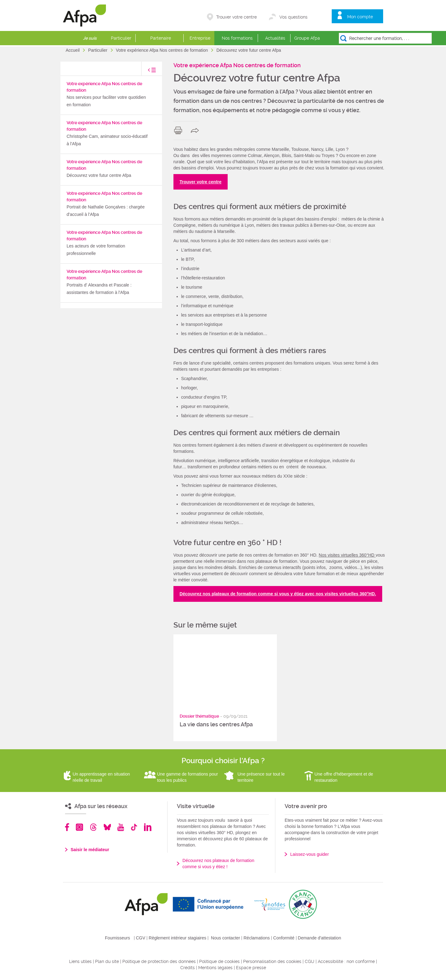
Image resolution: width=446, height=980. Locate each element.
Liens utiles (80, 961)
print (179, 130)
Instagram (79, 827)
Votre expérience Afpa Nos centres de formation (162, 50)
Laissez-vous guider (310, 854)
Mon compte (360, 17)
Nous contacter (225, 938)
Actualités (275, 38)
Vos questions (293, 17)
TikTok (134, 827)
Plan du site (107, 961)
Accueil (73, 50)
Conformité (284, 938)
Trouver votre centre (236, 17)
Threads (93, 827)
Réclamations (257, 938)
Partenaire (161, 38)
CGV (141, 938)
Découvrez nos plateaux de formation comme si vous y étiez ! (218, 864)
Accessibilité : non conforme (346, 961)
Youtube (121, 827)
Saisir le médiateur (90, 850)
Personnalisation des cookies (272, 961)
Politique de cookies (219, 961)
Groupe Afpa (307, 38)
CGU (310, 961)
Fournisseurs (118, 938)
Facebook (67, 827)
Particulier (121, 38)
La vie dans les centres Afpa (216, 724)
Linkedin (148, 827)
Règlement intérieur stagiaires (177, 938)
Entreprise (200, 38)
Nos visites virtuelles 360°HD (347, 555)
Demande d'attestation (320, 938)
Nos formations (237, 38)
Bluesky (107, 827)
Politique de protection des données (159, 961)
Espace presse (251, 968)
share (196, 130)
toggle (146, 72)
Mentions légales (215, 968)
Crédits (188, 968)
